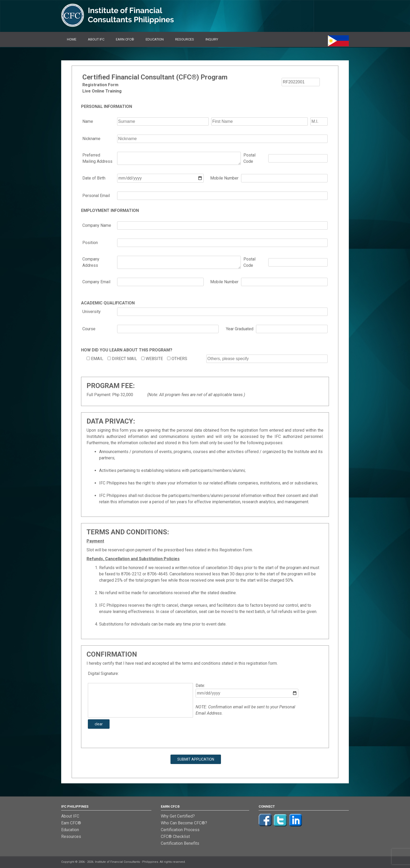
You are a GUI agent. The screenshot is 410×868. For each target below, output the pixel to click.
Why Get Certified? (178, 816)
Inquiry (212, 39)
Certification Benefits (180, 843)
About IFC (96, 39)
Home (72, 39)
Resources (185, 39)
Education (155, 39)
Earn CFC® (125, 39)
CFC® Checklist (175, 837)
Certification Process (180, 830)
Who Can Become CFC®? (184, 823)
